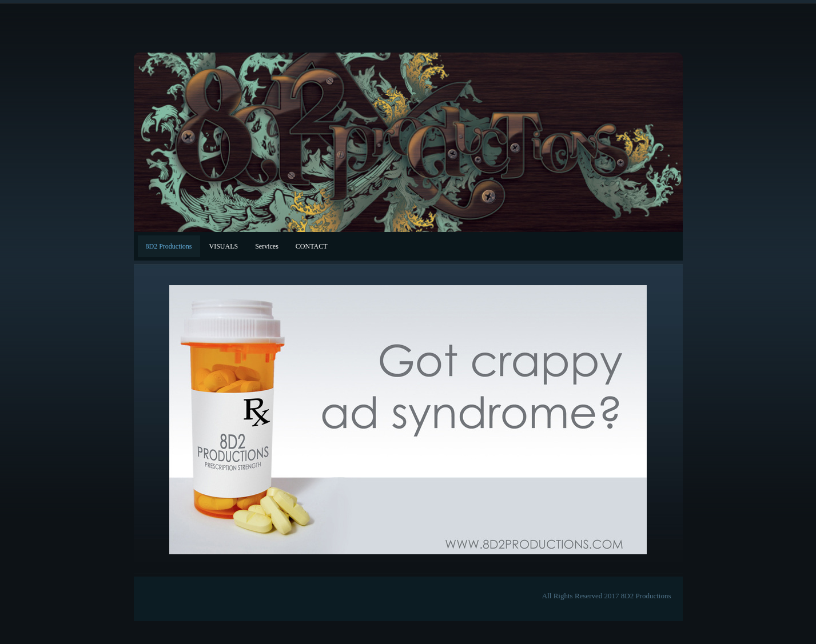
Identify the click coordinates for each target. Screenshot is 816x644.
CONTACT (312, 246)
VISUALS (224, 246)
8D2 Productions (169, 246)
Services (267, 246)
